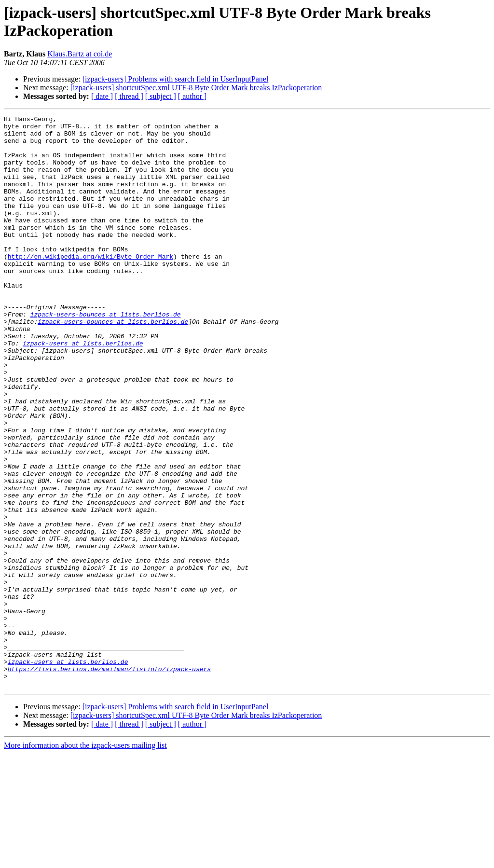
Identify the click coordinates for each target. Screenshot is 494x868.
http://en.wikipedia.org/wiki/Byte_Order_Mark (90, 285)
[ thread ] (129, 96)
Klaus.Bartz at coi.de (80, 54)
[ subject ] (161, 96)
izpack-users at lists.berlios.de (83, 389)
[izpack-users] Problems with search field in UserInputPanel (176, 79)
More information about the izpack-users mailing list (85, 860)
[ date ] (102, 96)
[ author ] (192, 96)
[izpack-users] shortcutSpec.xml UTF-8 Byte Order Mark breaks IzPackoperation (196, 88)
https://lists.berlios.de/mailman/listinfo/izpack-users (109, 780)
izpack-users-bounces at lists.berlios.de (106, 355)
